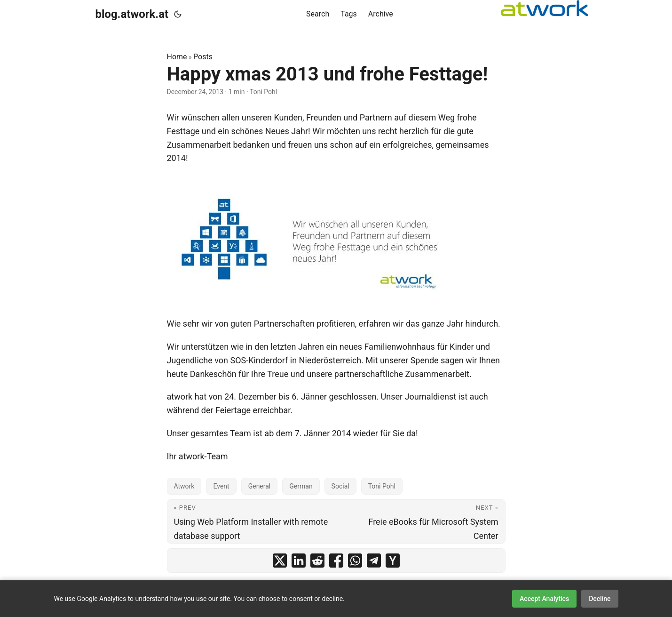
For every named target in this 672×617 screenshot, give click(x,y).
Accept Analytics (544, 599)
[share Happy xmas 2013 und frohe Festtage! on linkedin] (299, 561)
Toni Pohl (382, 486)
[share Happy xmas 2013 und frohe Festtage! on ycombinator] (393, 561)
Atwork (184, 486)
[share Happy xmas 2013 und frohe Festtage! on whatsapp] (355, 561)
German (301, 486)
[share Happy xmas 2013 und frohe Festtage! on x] (280, 561)
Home (177, 57)
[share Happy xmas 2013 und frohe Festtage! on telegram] (374, 561)
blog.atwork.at (132, 14)
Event (221, 486)
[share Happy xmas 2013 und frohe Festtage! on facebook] (336, 561)
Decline (600, 599)
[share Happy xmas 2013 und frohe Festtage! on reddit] (317, 561)
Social (340, 486)
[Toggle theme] (178, 14)
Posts (203, 57)
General (260, 486)
